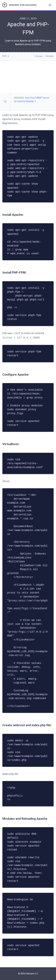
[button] (6, 56)
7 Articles (49, 56)
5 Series (38, 56)
